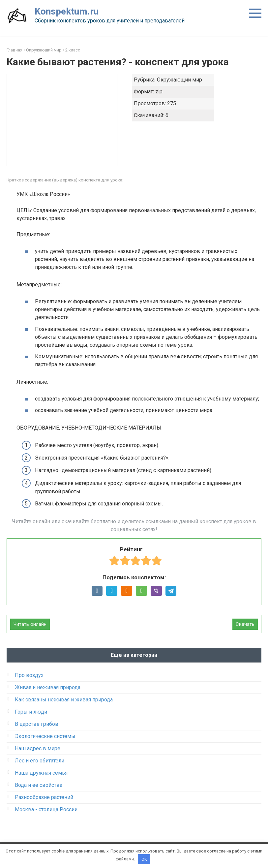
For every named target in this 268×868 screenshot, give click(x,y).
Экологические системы (45, 736)
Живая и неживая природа (48, 687)
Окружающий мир (44, 50)
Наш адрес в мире (38, 748)
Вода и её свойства (39, 785)
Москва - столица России (46, 809)
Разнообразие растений (44, 797)
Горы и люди (31, 712)
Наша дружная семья (41, 773)
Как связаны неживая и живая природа (64, 700)
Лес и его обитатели (40, 761)
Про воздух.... (31, 675)
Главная (15, 50)
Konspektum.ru (67, 11)
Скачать (245, 624)
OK (144, 859)
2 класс (73, 50)
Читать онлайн (30, 624)
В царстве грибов (37, 724)
